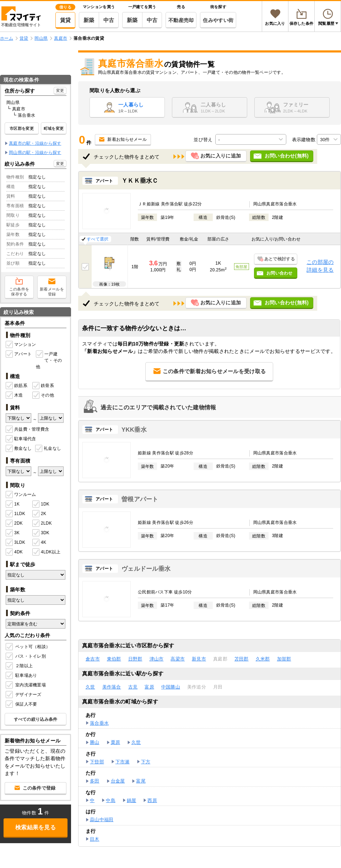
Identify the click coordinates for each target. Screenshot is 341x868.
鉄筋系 (17, 386)
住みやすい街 (218, 20)
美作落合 (112, 687)
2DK (14, 524)
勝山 (95, 742)
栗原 (116, 742)
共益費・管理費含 (27, 430)
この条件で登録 (39, 788)
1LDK (15, 514)
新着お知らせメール (127, 139)
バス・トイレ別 (26, 657)
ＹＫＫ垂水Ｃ (140, 181)
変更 (60, 90)
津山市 (157, 659)
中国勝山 (171, 687)
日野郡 (135, 659)
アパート (19, 354)
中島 (111, 800)
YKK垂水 (134, 430)
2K (39, 514)
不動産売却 (181, 20)
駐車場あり (22, 676)
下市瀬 (123, 762)
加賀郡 (284, 659)
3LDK (15, 543)
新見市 (199, 659)
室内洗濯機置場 (26, 685)
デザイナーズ (24, 695)
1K (13, 504)
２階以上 (20, 666)
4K (39, 543)
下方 (146, 762)
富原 (149, 687)
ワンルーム (21, 495)
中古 (109, 20)
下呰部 (97, 762)
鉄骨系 (43, 386)
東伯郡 (114, 659)
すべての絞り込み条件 (36, 719)
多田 (95, 781)
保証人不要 (22, 704)
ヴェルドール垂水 (146, 569)
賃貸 (66, 20)
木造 (14, 396)
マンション (21, 345)
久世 (90, 687)
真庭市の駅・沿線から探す (35, 143)
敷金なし (19, 449)
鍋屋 (132, 800)
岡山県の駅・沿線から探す (35, 153)
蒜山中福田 (102, 820)
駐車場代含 (21, 439)
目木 (95, 839)
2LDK (42, 524)
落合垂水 (99, 723)
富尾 (141, 781)
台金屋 (118, 781)
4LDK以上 (46, 552)
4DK (14, 552)
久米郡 (263, 659)
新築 (89, 20)
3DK (41, 533)
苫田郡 (242, 659)
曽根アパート (140, 499)
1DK (41, 504)
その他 (43, 396)
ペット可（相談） (28, 647)
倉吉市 (93, 659)
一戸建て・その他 (49, 360)
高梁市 (178, 659)
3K (13, 533)
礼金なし (48, 449)
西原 (152, 800)
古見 (133, 687)
